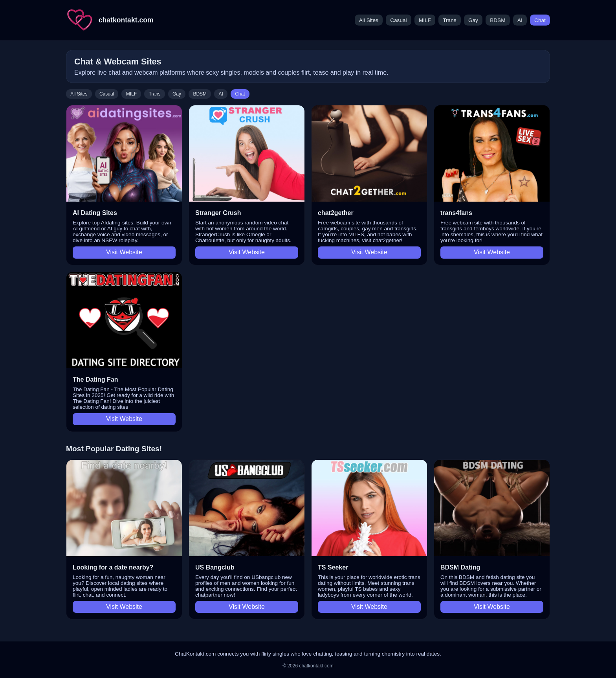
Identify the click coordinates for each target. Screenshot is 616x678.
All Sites (369, 20)
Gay (473, 20)
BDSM (498, 20)
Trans (449, 20)
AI (520, 20)
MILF (425, 20)
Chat (540, 20)
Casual (398, 20)
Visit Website (124, 252)
